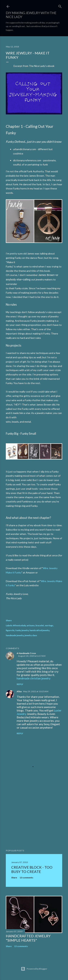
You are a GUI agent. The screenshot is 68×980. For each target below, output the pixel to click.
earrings (49, 625)
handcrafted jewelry (39, 630)
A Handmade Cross (26, 653)
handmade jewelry (15, 635)
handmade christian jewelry (34, 678)
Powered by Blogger (34, 969)
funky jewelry (22, 630)
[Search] (60, 6)
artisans (31, 625)
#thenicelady (19, 625)
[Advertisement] (34, 818)
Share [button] (9, 620)
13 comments (26, 878)
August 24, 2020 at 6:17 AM (32, 656)
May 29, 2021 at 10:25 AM (36, 691)
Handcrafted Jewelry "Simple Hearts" (28, 938)
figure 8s (10, 630)
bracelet (40, 625)
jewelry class (31, 635)
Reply (20, 684)
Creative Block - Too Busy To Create (32, 869)
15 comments (21, 946)
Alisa (19, 691)
